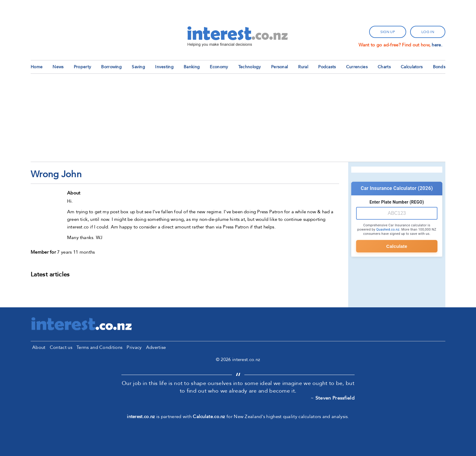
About (39, 347)
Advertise (156, 347)
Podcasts (327, 67)
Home (37, 67)
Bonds (439, 67)
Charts (384, 67)
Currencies (357, 67)
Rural (303, 67)
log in (428, 32)
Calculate (397, 246)
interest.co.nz (141, 417)
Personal (279, 67)
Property (82, 67)
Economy (219, 67)
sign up (388, 32)
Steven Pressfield (335, 398)
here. (437, 45)
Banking (192, 67)
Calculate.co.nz (209, 417)
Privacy (134, 347)
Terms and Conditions (99, 347)
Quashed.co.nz (388, 230)
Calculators (412, 67)
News (58, 67)
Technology (250, 67)
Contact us (61, 347)
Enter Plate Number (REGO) (397, 202)
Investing (164, 67)
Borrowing (111, 67)
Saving (138, 67)
